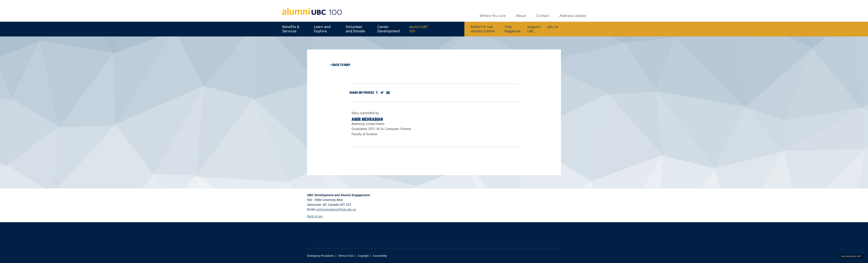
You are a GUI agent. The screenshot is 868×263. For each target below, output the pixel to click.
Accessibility (380, 256)
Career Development (389, 29)
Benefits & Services (291, 29)
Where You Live (493, 16)
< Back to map (340, 65)
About (521, 16)
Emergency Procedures (321, 256)
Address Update (573, 16)
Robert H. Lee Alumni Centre (483, 29)
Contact (543, 16)
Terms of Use (346, 256)
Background (851, 256)
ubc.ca (553, 27)
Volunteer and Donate (355, 29)
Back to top (317, 216)
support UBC (534, 29)
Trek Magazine (512, 29)
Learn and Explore (322, 29)
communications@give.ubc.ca (336, 209)
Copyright (363, 256)
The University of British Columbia (358, 232)
